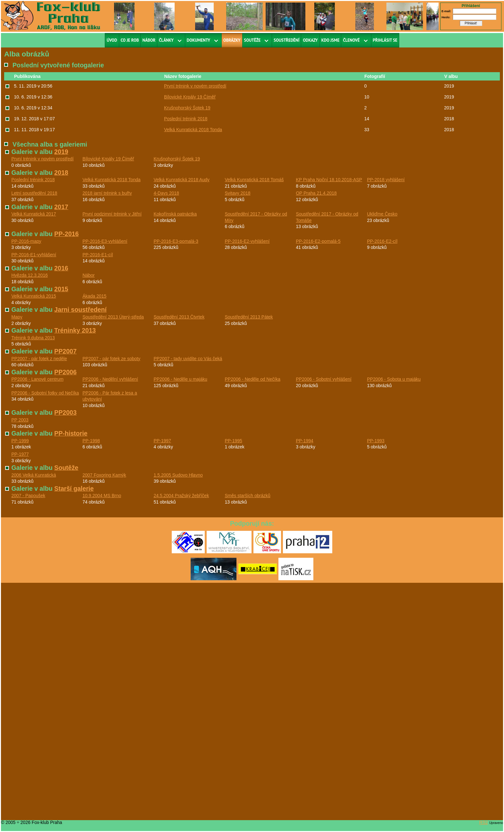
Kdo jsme (330, 40)
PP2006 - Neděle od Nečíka (252, 379)
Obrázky (232, 40)
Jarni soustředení (80, 310)
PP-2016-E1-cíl (98, 255)
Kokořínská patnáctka (175, 214)
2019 (61, 152)
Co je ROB (130, 40)
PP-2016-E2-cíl (382, 241)
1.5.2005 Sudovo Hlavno (178, 475)
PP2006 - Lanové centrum (37, 379)
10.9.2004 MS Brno (102, 496)
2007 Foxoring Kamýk (104, 475)
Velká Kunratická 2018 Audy (181, 180)
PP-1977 (20, 454)
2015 (61, 289)
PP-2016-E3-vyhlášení (105, 241)
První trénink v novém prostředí (195, 86)
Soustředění (286, 40)
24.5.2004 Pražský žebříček (181, 496)
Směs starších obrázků (247, 496)
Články (166, 40)
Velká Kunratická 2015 (33, 296)
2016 (61, 268)
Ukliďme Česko (382, 214)
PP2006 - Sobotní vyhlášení (324, 379)
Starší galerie (74, 488)
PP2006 (65, 372)
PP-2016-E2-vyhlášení (247, 241)
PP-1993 (376, 441)
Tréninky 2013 (75, 330)
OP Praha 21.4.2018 (316, 193)
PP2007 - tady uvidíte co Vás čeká (188, 359)
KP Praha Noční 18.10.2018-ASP (329, 180)
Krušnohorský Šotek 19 (187, 108)
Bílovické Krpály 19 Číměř (190, 97)
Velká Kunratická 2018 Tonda (193, 130)
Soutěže (252, 40)
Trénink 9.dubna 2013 (33, 338)
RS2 (484, 822)
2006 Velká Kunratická (33, 475)
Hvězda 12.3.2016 (29, 275)
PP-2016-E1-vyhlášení (34, 255)
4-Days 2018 (166, 193)
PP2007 (65, 351)
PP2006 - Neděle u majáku (180, 379)
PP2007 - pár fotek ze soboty (111, 359)
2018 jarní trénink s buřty (107, 193)
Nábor (149, 40)
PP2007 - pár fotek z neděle (39, 359)
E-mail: (446, 11)
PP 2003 (20, 420)
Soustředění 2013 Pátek (249, 317)
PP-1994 (304, 441)
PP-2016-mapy (26, 241)
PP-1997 (162, 441)
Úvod (112, 40)
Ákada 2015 (94, 296)
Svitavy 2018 (237, 193)
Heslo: (446, 17)
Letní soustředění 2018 (34, 193)
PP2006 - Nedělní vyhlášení (110, 379)
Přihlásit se (385, 40)
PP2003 (65, 412)
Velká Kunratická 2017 (33, 214)
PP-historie (71, 433)
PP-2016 (66, 234)
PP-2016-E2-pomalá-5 (318, 241)
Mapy (17, 317)
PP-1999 (20, 441)
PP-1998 (91, 441)
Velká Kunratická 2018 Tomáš (254, 180)
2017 (61, 207)
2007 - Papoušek (28, 496)
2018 (61, 173)
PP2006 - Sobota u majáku (394, 379)
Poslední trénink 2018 (186, 119)
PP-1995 (233, 441)
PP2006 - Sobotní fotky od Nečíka (45, 393)
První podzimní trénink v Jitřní (112, 214)
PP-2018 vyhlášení (386, 180)
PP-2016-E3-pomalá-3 (176, 241)
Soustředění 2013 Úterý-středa (113, 317)
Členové (351, 40)
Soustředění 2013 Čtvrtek (179, 317)
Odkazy (310, 40)
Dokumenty (198, 40)
